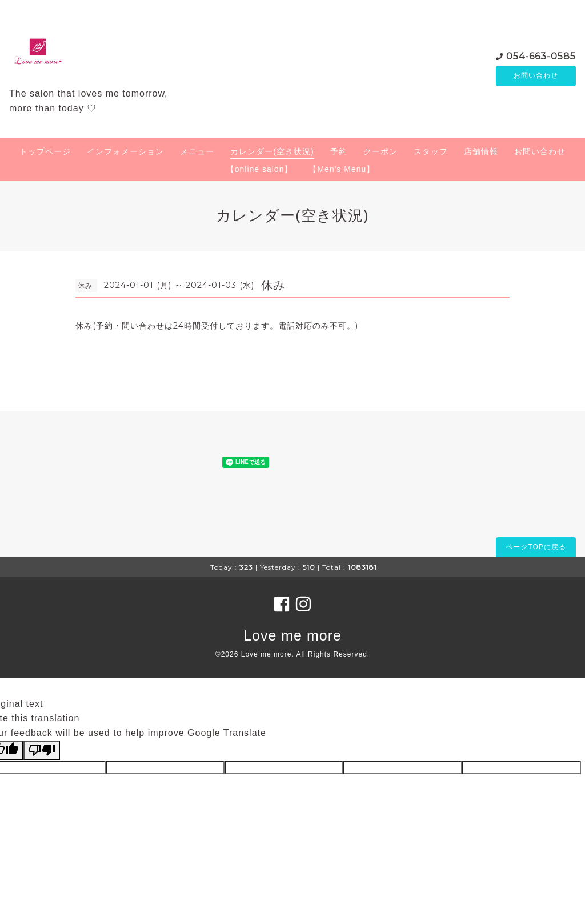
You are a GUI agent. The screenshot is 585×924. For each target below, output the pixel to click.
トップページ (45, 151)
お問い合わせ (536, 76)
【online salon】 (260, 169)
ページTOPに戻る (536, 547)
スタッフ (431, 151)
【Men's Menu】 (342, 169)
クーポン (380, 151)
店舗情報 (481, 151)
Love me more (292, 635)
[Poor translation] (42, 750)
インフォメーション (125, 151)
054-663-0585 (541, 56)
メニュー (197, 151)
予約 (339, 151)
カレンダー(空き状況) (272, 151)
